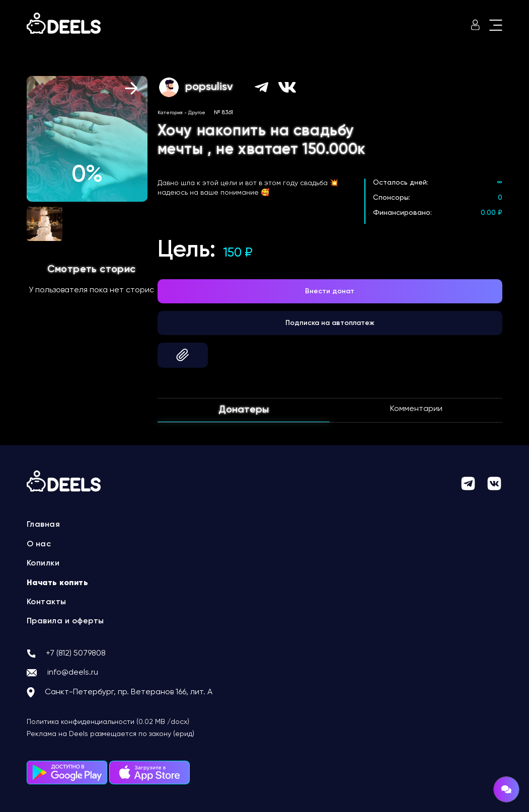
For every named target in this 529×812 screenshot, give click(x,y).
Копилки (43, 563)
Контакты (47, 602)
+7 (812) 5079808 (76, 654)
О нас (39, 544)
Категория (170, 113)
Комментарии (416, 409)
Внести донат (330, 291)
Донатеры (244, 410)
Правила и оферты (65, 621)
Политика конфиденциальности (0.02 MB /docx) (108, 722)
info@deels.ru (73, 673)
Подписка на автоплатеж (330, 323)
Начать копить (58, 583)
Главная (44, 525)
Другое (197, 113)
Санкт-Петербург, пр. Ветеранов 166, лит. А (129, 692)
